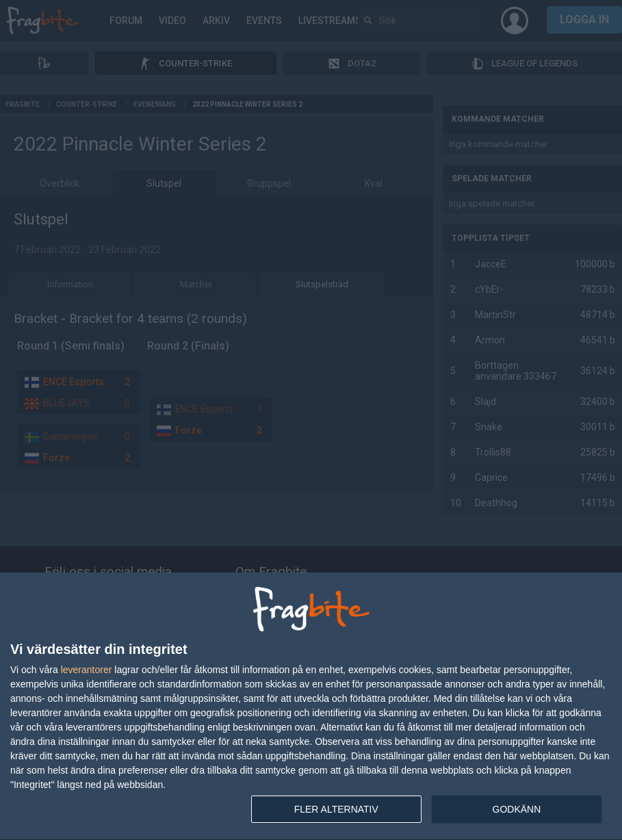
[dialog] (311, 707)
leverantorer (87, 670)
